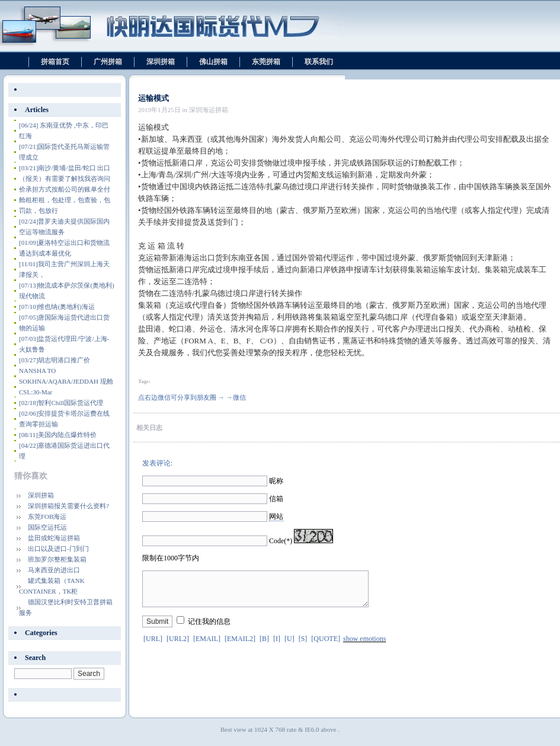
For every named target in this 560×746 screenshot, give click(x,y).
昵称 (276, 481)
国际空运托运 (47, 527)
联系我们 (319, 62)
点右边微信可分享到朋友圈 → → (185, 397)
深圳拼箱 (161, 62)
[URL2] (178, 646)
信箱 (276, 499)
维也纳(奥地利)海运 (57, 307)
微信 (239, 397)
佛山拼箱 (213, 62)
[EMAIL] (207, 646)
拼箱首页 (55, 62)
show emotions (364, 646)
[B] (264, 646)
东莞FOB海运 (47, 517)
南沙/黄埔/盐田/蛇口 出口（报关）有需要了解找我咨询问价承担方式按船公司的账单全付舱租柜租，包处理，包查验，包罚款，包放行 (65, 189)
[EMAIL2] (240, 646)
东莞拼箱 (266, 62)
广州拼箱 (108, 62)
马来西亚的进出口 (54, 570)
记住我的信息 (209, 629)
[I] (277, 646)
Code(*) (281, 541)
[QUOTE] (326, 646)
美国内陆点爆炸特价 (58, 435)
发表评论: (157, 463)
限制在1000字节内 (171, 558)
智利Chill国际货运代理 (61, 403)
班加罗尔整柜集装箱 (57, 559)
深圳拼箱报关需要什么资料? (68, 506)
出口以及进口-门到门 (58, 549)
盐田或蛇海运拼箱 (54, 538)
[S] (303, 646)
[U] (289, 646)
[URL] (153, 646)
